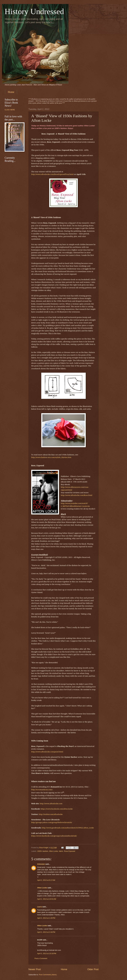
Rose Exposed (70, 851)
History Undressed (34, 11)
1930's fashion (43, 851)
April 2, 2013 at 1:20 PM (46, 918)
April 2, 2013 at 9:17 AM (46, 880)
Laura (39, 907)
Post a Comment (41, 958)
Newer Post (35, 969)
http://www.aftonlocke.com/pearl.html (47, 752)
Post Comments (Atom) (48, 975)
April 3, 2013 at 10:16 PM (47, 953)
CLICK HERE (10, 110)
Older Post (93, 969)
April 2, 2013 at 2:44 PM (46, 932)
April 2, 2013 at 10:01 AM (47, 899)
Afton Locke (53, 851)
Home (11, 92)
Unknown (41, 864)
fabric (61, 851)
